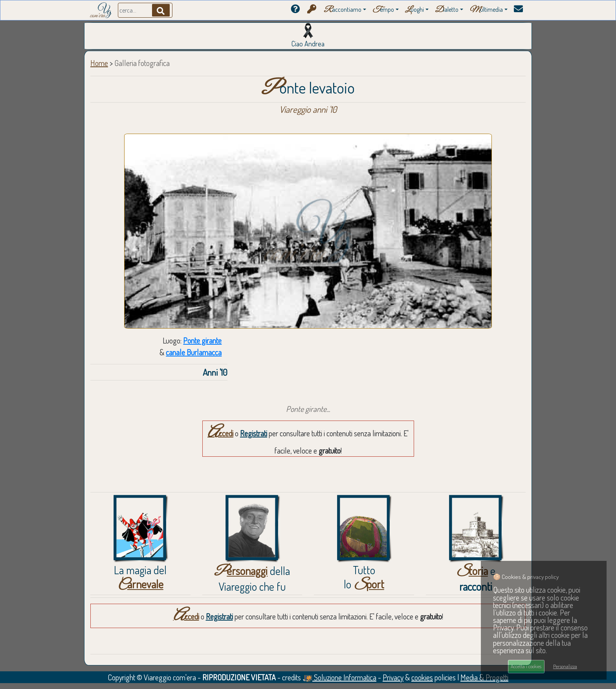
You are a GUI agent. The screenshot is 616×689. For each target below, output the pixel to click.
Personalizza (565, 666)
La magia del (140, 577)
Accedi (220, 433)
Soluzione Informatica (339, 677)
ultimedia (486, 10)
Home (99, 63)
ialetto (447, 10)
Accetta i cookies (526, 666)
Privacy (393, 677)
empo (383, 10)
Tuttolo (364, 577)
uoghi (414, 10)
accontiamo (343, 10)
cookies (422, 677)
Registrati (254, 433)
